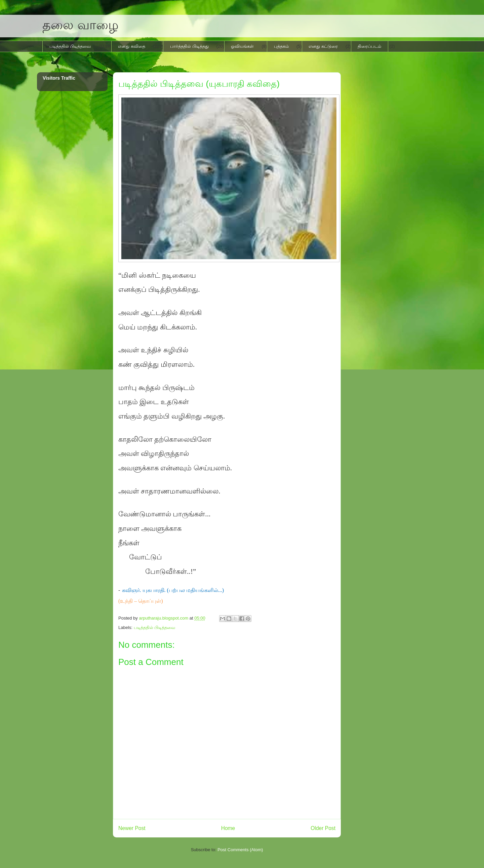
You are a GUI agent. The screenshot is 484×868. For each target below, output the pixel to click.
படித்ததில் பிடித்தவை (70, 46)
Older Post (323, 828)
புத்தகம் (281, 46)
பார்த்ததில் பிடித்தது (189, 46)
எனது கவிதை (132, 46)
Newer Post (132, 828)
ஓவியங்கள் (242, 46)
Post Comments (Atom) (240, 850)
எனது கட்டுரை (323, 46)
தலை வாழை (80, 25)
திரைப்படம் (369, 46)
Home (228, 828)
